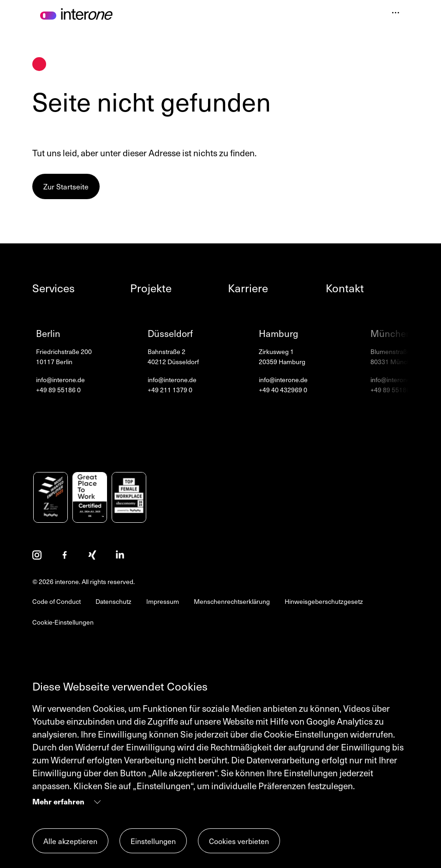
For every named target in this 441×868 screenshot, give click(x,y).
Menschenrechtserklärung (232, 601)
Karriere (248, 288)
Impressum (163, 601)
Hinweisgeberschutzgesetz (324, 601)
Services (54, 288)
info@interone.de (60, 380)
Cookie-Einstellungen (63, 622)
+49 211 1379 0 (170, 390)
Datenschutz (113, 601)
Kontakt (345, 288)
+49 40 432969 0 (283, 390)
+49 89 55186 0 (58, 390)
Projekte (151, 288)
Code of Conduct (57, 601)
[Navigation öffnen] (396, 14)
